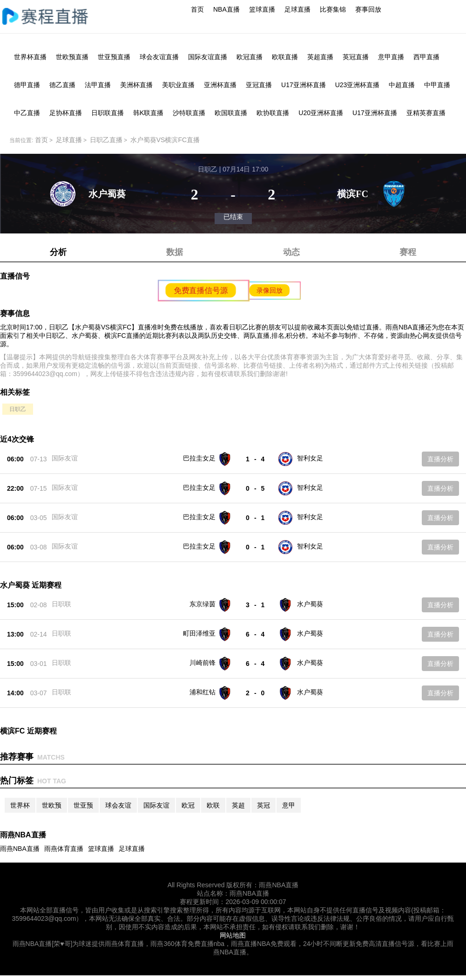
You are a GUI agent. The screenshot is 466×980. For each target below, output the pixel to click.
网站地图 (233, 935)
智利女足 (310, 458)
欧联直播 (285, 57)
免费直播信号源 (201, 290)
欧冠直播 (250, 57)
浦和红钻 (203, 692)
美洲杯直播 (136, 85)
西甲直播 (426, 57)
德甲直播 (27, 85)
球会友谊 (118, 805)
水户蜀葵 (310, 604)
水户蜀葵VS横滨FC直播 (165, 140)
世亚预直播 (114, 57)
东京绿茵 (203, 604)
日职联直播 (108, 113)
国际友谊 (65, 458)
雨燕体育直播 (64, 849)
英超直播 (320, 57)
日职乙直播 (106, 140)
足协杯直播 (66, 113)
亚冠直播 (259, 85)
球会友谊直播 (159, 57)
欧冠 (188, 805)
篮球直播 (262, 9)
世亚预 (83, 805)
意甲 (289, 805)
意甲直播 (391, 57)
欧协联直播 (273, 113)
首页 (197, 9)
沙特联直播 (189, 113)
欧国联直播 (231, 113)
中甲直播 (437, 85)
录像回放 (270, 290)
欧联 (213, 805)
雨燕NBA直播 (20, 849)
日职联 (61, 604)
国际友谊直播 (208, 57)
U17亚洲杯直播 (304, 85)
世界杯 (20, 805)
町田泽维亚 (199, 633)
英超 (238, 805)
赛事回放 (368, 9)
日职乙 (18, 409)
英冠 (263, 805)
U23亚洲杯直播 (358, 85)
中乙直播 (27, 113)
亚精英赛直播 (426, 113)
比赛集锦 (333, 9)
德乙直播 (62, 85)
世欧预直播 (72, 57)
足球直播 (297, 9)
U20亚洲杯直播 (321, 113)
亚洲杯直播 (220, 85)
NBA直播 (226, 9)
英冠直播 (356, 57)
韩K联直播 (148, 113)
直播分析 (440, 459)
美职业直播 (178, 85)
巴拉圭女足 (199, 458)
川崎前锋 (203, 663)
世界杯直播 (30, 57)
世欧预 (52, 805)
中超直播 (402, 85)
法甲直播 (98, 85)
